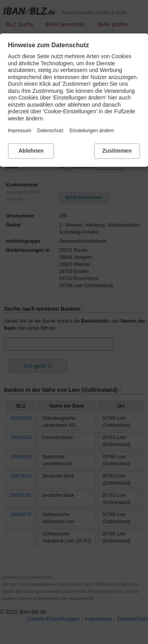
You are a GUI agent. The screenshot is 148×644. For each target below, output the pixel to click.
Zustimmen (117, 151)
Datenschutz (50, 131)
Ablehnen (31, 151)
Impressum (20, 131)
